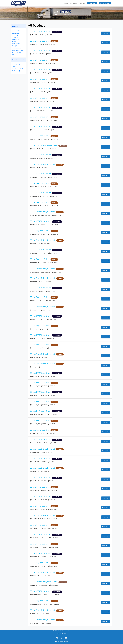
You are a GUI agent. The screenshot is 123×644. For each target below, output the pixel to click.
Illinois (15, 35)
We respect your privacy (62, 642)
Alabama (16, 31)
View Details (106, 33)
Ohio (15, 46)
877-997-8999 (61, 633)
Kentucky (16, 40)
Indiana (16, 37)
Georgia (16, 33)
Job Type (15, 60)
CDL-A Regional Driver (40, 41)
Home (66, 3)
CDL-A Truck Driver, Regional (42, 164)
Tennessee (16, 52)
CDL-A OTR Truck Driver (40, 31)
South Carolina (18, 50)
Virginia (15, 54)
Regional (16, 71)
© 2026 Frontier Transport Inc (61, 631)
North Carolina (17, 44)
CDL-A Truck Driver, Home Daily (43, 145)
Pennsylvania (17, 48)
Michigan (16, 42)
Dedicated (16, 65)
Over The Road (18, 69)
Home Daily (17, 67)
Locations (15, 26)
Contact (82, 3)
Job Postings (74, 3)
